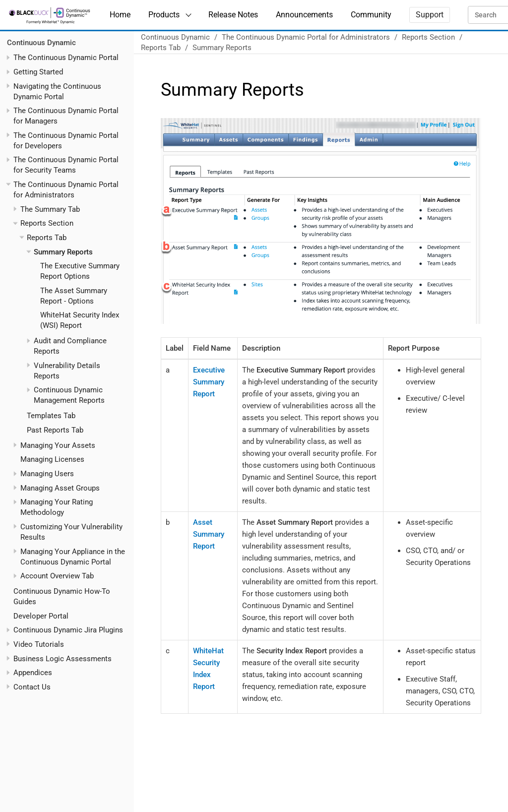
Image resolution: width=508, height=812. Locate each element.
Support (430, 15)
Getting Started (38, 72)
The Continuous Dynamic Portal (66, 58)
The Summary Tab (50, 209)
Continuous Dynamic (41, 43)
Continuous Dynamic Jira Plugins (68, 630)
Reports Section (47, 223)
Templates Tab (51, 416)
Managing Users (47, 474)
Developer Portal (41, 616)
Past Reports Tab (55, 430)
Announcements (304, 15)
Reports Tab (47, 238)
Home (120, 15)
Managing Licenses (52, 459)
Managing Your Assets (58, 445)
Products (164, 15)
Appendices (33, 673)
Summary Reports (63, 252)
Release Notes (233, 15)
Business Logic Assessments (63, 659)
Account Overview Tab (57, 576)
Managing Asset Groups (60, 488)
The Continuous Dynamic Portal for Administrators (306, 37)
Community (371, 15)
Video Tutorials (39, 644)
